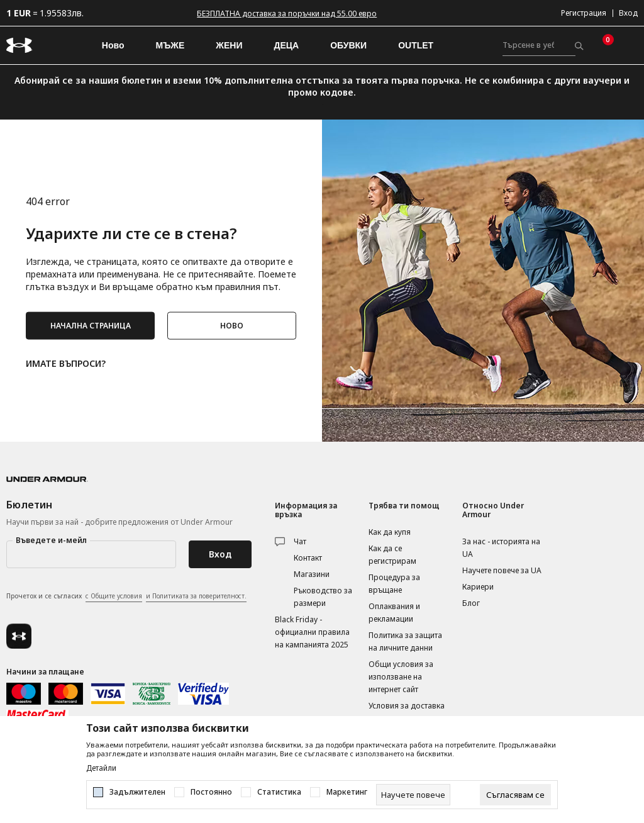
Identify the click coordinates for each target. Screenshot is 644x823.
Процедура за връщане (394, 584)
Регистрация (584, 13)
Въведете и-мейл (51, 540)
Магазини (312, 574)
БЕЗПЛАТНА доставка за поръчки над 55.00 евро (287, 14)
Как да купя (390, 532)
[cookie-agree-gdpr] (515, 795)
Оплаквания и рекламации (394, 613)
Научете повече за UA (502, 570)
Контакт (308, 558)
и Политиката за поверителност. (196, 596)
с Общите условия (114, 596)
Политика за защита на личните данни (405, 641)
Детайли (101, 768)
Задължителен (137, 792)
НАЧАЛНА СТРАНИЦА (91, 325)
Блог (471, 603)
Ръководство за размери (323, 597)
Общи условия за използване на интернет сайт (401, 677)
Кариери (478, 587)
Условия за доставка (407, 706)
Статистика (279, 792)
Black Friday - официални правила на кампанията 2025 (312, 632)
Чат (300, 541)
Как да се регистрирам (392, 555)
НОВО (232, 325)
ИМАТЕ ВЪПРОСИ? (66, 362)
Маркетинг (347, 792)
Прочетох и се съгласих (126, 596)
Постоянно (211, 792)
